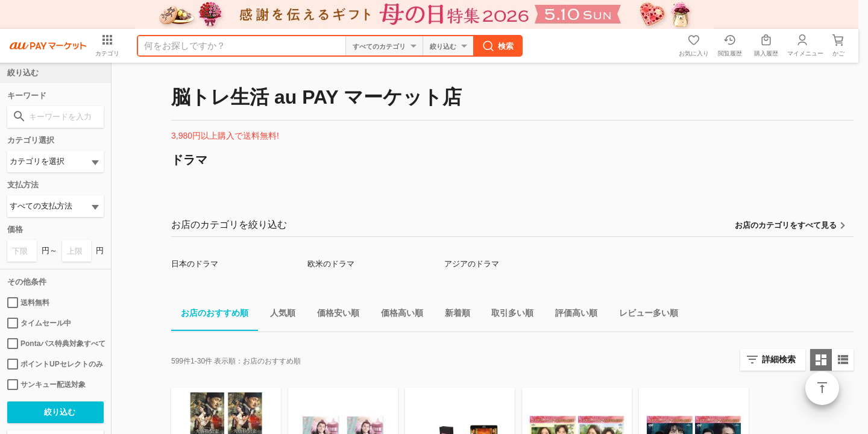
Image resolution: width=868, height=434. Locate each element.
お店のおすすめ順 (210, 315)
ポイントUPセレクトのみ (55, 364)
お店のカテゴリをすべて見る (786, 225)
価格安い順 (333, 315)
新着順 (453, 315)
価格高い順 (397, 315)
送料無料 (28, 303)
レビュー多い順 (644, 315)
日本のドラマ (195, 264)
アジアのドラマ (472, 264)
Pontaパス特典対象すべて (55, 344)
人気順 (278, 315)
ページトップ (822, 388)
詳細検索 (779, 359)
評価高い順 (571, 315)
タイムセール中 (39, 323)
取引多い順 (508, 315)
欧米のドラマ (331, 264)
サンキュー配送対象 (46, 385)
